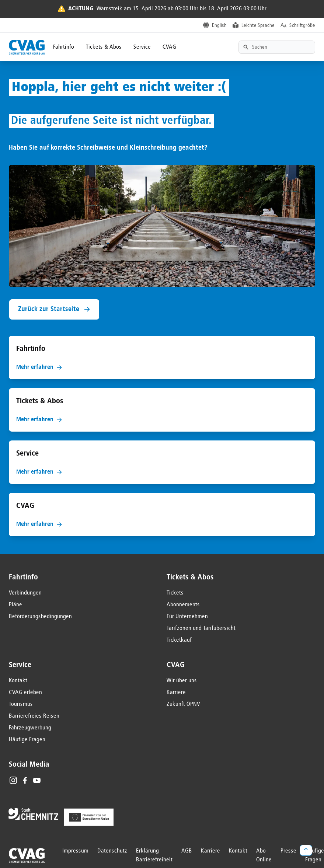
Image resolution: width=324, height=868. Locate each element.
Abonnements (183, 605)
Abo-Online (264, 855)
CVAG (169, 47)
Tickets (175, 593)
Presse (288, 851)
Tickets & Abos (104, 47)
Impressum (75, 851)
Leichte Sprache (258, 25)
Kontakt (18, 681)
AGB (187, 851)
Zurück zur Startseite (54, 309)
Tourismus (21, 704)
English (219, 25)
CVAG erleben (25, 693)
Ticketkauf (179, 640)
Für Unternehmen (187, 617)
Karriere (176, 693)
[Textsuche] (277, 47)
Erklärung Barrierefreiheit (154, 855)
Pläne (15, 605)
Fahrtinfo (64, 47)
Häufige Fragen (27, 740)
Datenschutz (112, 851)
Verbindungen (25, 593)
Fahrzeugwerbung (30, 728)
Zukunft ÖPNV (183, 704)
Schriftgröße (302, 25)
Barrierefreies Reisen (34, 716)
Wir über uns (182, 681)
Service (142, 47)
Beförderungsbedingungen (40, 617)
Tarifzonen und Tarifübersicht (201, 628)
